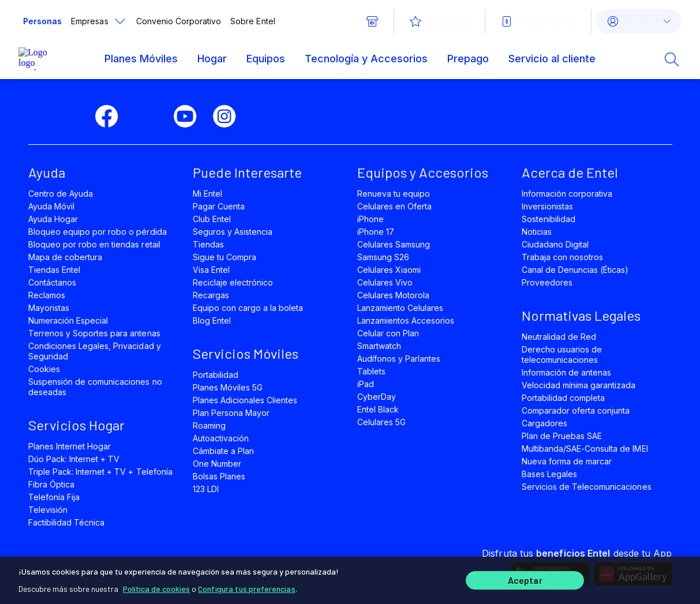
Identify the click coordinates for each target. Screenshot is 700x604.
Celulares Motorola (394, 295)
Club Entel (212, 219)
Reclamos (47, 295)
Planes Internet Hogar (70, 446)
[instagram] (229, 117)
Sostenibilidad (549, 219)
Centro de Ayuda (61, 194)
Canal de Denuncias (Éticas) (575, 270)
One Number (217, 464)
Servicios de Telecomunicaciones (587, 487)
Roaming (209, 425)
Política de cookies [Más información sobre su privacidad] (156, 586)
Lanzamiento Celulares (400, 308)
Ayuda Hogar (53, 219)
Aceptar (525, 579)
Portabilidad (216, 375)
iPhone (370, 219)
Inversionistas (548, 206)
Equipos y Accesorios (423, 172)
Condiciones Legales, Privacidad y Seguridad (95, 351)
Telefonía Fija (54, 497)
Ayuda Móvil (51, 206)
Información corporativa (567, 194)
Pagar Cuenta (219, 206)
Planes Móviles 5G (228, 387)
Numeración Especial (68, 320)
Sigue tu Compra (225, 257)
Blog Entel (212, 320)
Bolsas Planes (219, 476)
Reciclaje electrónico (233, 282)
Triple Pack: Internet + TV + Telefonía (100, 472)
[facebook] (111, 117)
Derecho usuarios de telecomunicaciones (562, 354)
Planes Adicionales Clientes (245, 400)
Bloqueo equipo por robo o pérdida (98, 232)
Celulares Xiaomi (389, 270)
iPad (366, 384)
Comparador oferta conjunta (576, 410)
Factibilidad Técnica (67, 522)
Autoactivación (221, 438)
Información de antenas (567, 372)
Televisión (48, 510)
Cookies (44, 369)
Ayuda (47, 172)
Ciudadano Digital (555, 244)
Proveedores (547, 282)
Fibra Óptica (51, 484)
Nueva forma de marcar (567, 461)
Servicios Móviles (246, 353)
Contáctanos (52, 282)
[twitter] (151, 117)
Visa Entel (211, 270)
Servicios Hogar (76, 425)
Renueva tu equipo (394, 194)
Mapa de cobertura (65, 257)
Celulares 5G (381, 422)
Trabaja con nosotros (563, 257)
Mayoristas (49, 308)
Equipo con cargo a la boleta (248, 308)
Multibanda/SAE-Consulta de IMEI (585, 449)
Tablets (371, 371)
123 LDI (206, 489)
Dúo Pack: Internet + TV (74, 459)
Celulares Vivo (385, 282)
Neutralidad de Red (559, 337)
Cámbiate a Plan (224, 451)
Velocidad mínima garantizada (579, 385)
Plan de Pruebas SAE (562, 436)
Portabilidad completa (564, 398)
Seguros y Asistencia (233, 232)
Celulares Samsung (394, 244)
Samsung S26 (383, 257)
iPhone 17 (376, 232)
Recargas (211, 295)
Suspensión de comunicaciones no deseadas (95, 387)
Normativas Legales (581, 315)
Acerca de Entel (570, 172)
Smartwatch (379, 346)
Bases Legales (549, 474)
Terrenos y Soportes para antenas (94, 333)
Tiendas (208, 244)
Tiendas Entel (54, 270)
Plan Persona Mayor (231, 413)
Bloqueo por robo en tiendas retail (94, 244)
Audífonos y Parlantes (399, 359)
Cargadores (544, 423)
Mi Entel (207, 194)
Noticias (537, 232)
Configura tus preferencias (247, 586)
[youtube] (190, 117)
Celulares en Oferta (395, 206)
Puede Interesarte (247, 172)
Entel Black (378, 409)
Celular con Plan (388, 333)
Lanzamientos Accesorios (406, 320)
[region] (350, 579)
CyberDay (377, 397)
